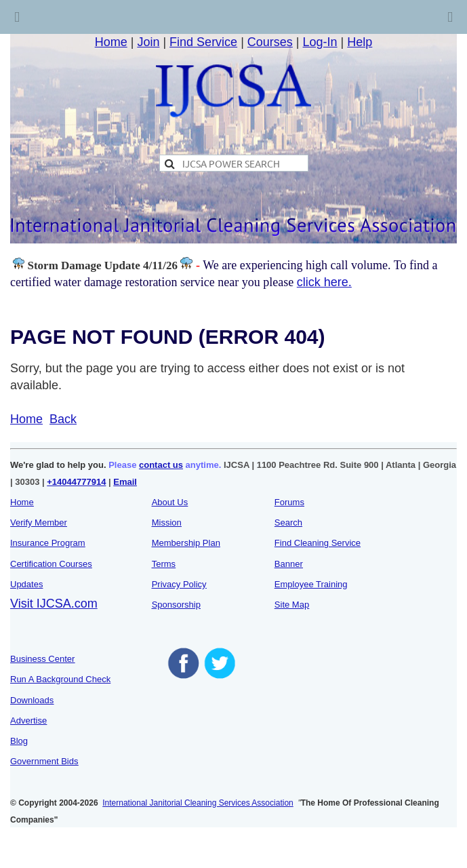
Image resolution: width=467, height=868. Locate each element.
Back (63, 419)
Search (288, 522)
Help (360, 42)
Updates (26, 584)
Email (125, 482)
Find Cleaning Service (318, 543)
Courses (270, 42)
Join (148, 42)
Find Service (203, 42)
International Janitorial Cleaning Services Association (198, 803)
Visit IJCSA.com (54, 604)
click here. (324, 282)
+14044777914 (76, 482)
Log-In (320, 42)
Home (111, 42)
